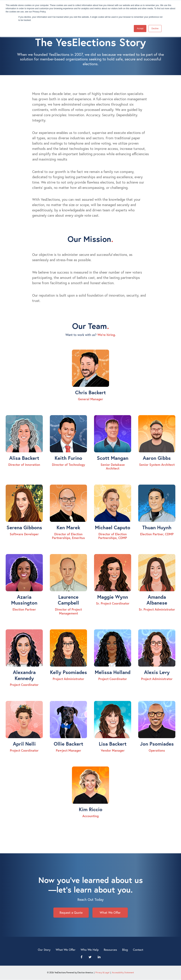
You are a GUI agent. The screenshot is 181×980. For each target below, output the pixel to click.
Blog (125, 950)
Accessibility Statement (123, 972)
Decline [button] (155, 29)
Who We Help (90, 950)
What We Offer (110, 912)
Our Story (44, 950)
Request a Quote (71, 912)
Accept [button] (140, 29)
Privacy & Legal (102, 972)
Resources (110, 950)
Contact (138, 950)
